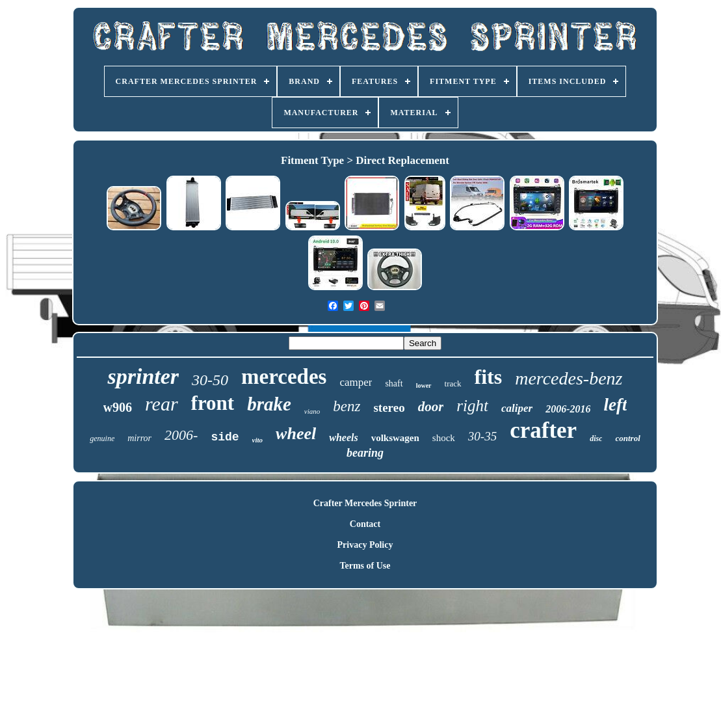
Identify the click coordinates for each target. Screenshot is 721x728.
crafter (543, 430)
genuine (102, 438)
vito (258, 440)
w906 (118, 407)
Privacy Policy (365, 545)
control (627, 438)
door (431, 407)
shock (444, 438)
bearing (365, 453)
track (453, 384)
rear (162, 404)
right (472, 406)
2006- (181, 435)
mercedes (284, 377)
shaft (394, 384)
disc (596, 438)
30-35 (482, 436)
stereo (389, 408)
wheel (296, 434)
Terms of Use (365, 566)
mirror (139, 438)
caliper (517, 408)
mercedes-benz (569, 378)
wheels (343, 438)
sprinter (143, 376)
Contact (365, 524)
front (213, 403)
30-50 (210, 380)
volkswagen (395, 438)
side (225, 437)
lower (424, 385)
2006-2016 (568, 409)
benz (347, 406)
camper (356, 382)
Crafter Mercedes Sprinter (365, 503)
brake (269, 404)
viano (312, 411)
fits (489, 377)
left (615, 405)
